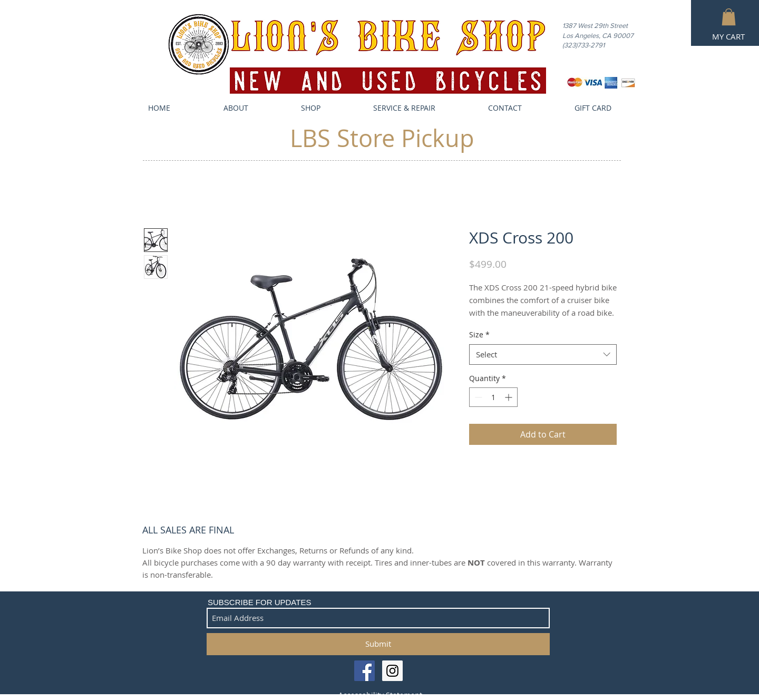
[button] (729, 17)
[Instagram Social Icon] (392, 671)
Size (479, 334)
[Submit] (378, 644)
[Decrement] (477, 397)
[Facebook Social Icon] (364, 671)
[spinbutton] (493, 397)
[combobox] (543, 354)
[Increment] (509, 397)
